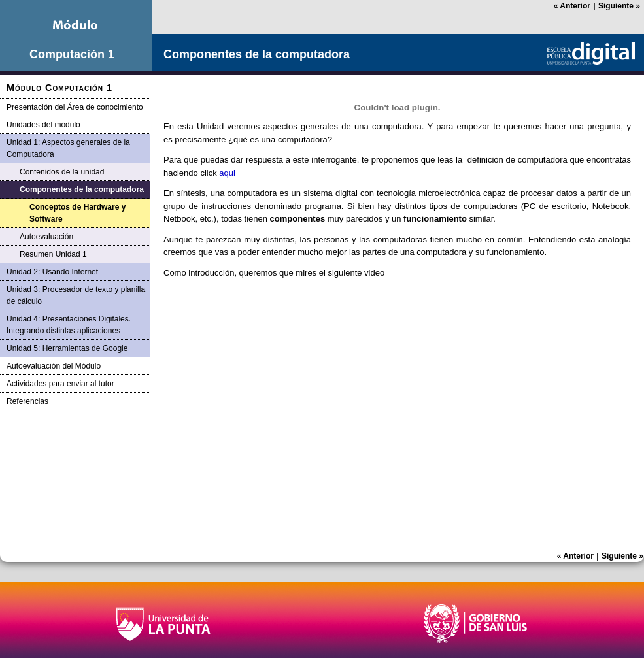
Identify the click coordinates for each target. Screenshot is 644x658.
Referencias (27, 401)
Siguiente (619, 6)
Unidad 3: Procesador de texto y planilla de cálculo (76, 295)
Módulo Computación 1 (59, 88)
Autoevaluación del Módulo (54, 366)
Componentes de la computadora (82, 189)
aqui (227, 173)
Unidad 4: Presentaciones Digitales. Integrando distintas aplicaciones (69, 325)
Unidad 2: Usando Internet (52, 272)
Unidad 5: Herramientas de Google (67, 348)
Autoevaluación (46, 237)
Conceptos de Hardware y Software (77, 213)
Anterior (572, 6)
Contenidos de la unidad (62, 172)
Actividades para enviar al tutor (60, 384)
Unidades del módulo (43, 125)
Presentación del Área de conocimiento (75, 107)
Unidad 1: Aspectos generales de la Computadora (68, 148)
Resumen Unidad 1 (53, 254)
